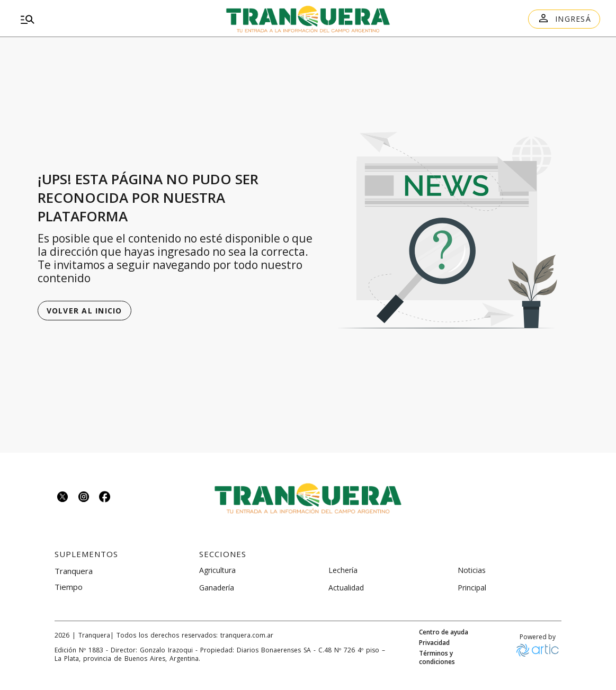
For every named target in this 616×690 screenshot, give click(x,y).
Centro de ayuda (444, 632)
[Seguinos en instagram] (84, 498)
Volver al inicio (84, 311)
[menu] (109, 19)
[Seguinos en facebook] (105, 498)
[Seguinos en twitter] (63, 498)
